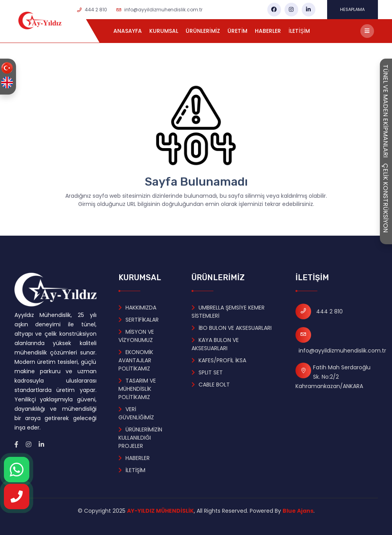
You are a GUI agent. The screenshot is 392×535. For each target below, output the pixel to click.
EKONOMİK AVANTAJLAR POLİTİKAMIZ (136, 360)
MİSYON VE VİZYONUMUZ (136, 336)
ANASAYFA (128, 31)
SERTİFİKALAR (139, 320)
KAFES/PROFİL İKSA (219, 360)
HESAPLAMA (352, 9)
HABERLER (268, 31)
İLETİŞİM (299, 31)
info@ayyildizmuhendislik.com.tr (163, 10)
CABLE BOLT (211, 385)
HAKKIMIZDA (137, 308)
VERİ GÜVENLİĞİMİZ (136, 413)
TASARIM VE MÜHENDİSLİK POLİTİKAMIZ (137, 389)
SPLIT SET (207, 372)
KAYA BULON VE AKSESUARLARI (215, 344)
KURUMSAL (164, 31)
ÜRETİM (237, 31)
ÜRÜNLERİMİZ (203, 31)
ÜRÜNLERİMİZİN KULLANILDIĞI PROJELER (140, 438)
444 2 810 (96, 10)
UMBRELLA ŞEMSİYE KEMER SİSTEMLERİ (228, 312)
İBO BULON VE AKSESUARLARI (232, 328)
